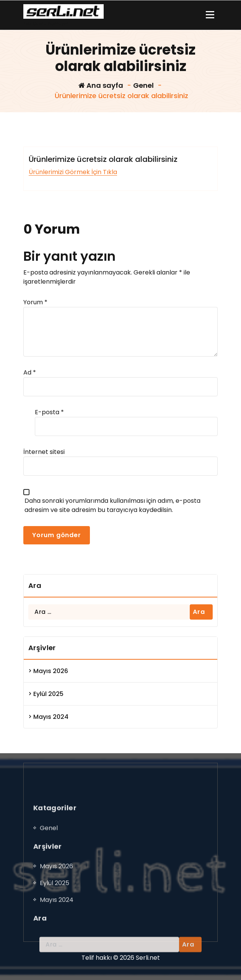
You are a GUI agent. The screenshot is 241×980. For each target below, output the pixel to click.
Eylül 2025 (48, 694)
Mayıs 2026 (51, 671)
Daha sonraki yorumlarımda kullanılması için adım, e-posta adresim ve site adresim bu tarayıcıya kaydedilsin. (112, 505)
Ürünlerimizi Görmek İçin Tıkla (73, 172)
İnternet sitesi (44, 452)
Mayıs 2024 (51, 717)
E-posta (49, 412)
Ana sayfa (101, 85)
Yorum (35, 302)
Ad (30, 372)
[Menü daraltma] (210, 15)
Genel (143, 85)
